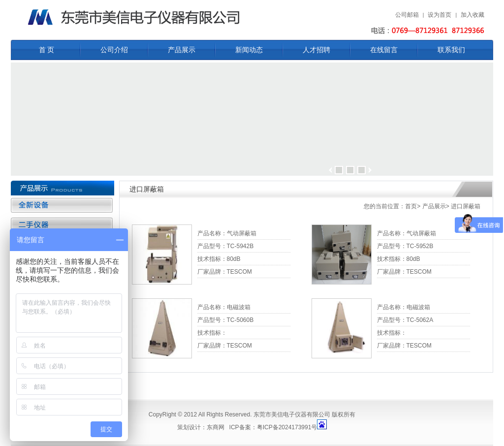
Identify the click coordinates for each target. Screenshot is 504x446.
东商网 (216, 427)
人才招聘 (316, 50)
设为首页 (440, 15)
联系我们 (451, 50)
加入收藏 (472, 15)
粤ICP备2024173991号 (287, 427)
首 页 (47, 50)
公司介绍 (114, 50)
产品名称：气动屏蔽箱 (227, 233)
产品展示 (182, 50)
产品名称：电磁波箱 (224, 307)
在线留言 (384, 50)
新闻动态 (249, 50)
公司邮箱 (407, 15)
